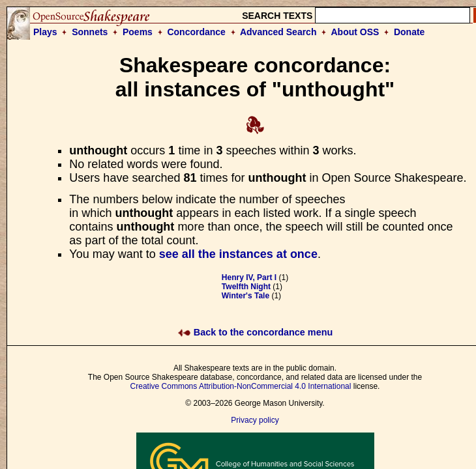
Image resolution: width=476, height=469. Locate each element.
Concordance (196, 32)
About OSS (355, 32)
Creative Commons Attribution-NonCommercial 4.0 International (241, 386)
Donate (409, 32)
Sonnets (90, 32)
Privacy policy (255, 420)
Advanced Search (278, 32)
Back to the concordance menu (255, 332)
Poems (138, 32)
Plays (45, 32)
